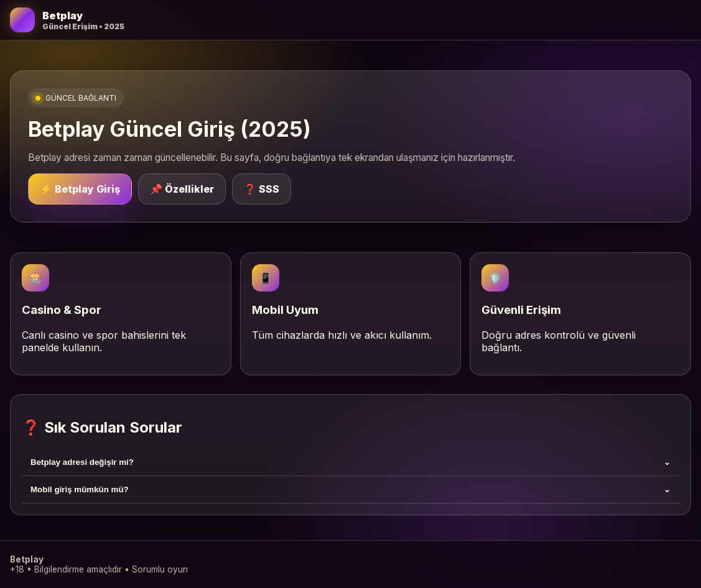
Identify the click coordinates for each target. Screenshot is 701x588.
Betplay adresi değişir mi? (350, 462)
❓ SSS (262, 189)
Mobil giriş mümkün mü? (350, 489)
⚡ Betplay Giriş (80, 189)
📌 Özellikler (182, 189)
